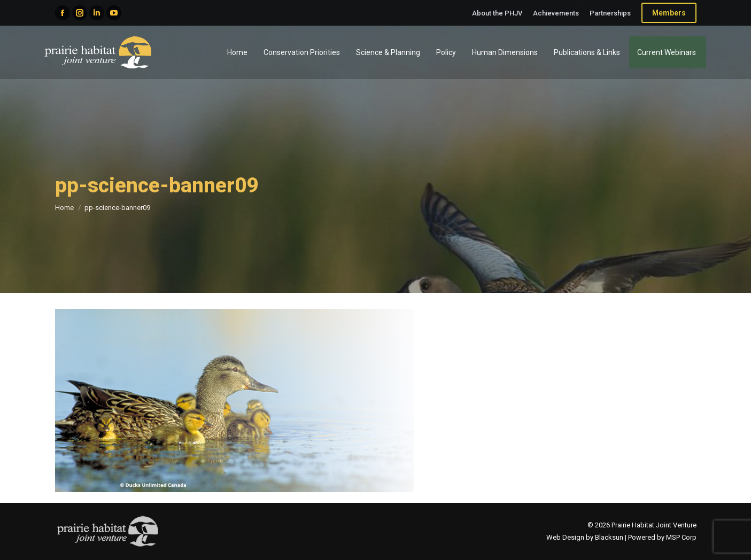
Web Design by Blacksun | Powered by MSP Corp (621, 537)
